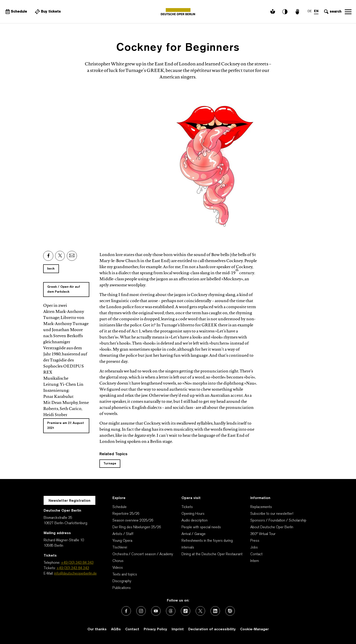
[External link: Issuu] (230, 611)
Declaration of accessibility (212, 629)
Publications (122, 588)
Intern (255, 561)
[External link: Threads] (171, 611)
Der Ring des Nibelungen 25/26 (137, 527)
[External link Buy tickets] (47, 12)
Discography (122, 581)
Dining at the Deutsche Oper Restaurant (212, 554)
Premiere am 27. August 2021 (66, 426)
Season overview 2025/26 (133, 521)
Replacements (261, 507)
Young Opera (122, 541)
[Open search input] (332, 12)
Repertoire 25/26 (126, 514)
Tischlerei (120, 548)
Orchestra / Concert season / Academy (143, 554)
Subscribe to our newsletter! (272, 514)
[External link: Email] (72, 256)
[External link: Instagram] (141, 611)
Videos (118, 568)
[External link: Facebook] (48, 256)
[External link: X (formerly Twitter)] (200, 611)
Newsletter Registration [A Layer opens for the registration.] (69, 501)
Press (255, 541)
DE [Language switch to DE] (310, 11)
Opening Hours (193, 514)
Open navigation (348, 12)
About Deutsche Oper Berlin (272, 527)
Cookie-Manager (254, 629)
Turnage (110, 464)
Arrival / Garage (194, 534)
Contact (256, 554)
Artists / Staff (123, 534)
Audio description (195, 521)
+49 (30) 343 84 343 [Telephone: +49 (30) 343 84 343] (77, 563)
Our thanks (97, 629)
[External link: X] (60, 256)
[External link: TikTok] (186, 611)
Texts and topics (125, 575)
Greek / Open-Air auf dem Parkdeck (64, 289)
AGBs (116, 629)
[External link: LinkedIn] (215, 611)
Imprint (178, 629)
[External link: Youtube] (156, 611)
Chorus (118, 561)
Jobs (254, 548)
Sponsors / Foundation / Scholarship (278, 521)
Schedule (120, 507)
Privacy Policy (155, 629)
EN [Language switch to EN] (316, 11)
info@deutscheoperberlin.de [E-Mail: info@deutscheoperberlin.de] (75, 574)
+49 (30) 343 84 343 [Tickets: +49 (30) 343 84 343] (73, 568)
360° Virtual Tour (263, 534)
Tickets (187, 507)
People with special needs (201, 527)
